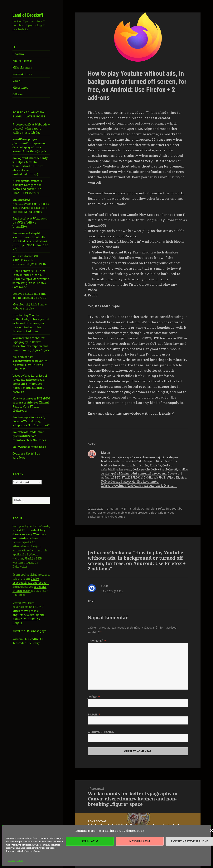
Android (150, 509)
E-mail (94, 714)
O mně (11, 860)
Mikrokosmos (22, 67)
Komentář (97, 641)
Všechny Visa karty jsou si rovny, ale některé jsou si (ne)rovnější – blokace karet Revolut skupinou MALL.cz (30, 384)
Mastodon (20, 643)
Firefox (160, 509)
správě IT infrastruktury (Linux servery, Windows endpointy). (29, 534)
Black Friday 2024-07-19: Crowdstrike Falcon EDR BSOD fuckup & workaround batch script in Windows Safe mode (31, 279)
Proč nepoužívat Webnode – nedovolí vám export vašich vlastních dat (31, 128)
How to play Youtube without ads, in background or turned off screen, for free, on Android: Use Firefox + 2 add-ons (31, 323)
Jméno (94, 697)
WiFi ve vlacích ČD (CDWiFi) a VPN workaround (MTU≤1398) (29, 260)
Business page (37, 631)
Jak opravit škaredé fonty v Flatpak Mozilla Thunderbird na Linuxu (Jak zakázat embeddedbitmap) (30, 166)
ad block (138, 509)
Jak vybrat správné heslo (29, 447)
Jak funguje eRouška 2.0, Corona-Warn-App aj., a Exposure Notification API (31, 421)
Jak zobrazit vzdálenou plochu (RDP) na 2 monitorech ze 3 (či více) (29, 436)
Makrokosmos (22, 61)
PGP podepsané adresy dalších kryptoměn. (130, 481)
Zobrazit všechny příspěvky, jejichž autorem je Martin (138, 486)
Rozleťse (156, 465)
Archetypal (109, 473)
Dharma (18, 54)
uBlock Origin (157, 513)
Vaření (17, 81)
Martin (114, 509)
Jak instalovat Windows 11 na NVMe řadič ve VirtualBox (31, 222)
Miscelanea (20, 88)
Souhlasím (90, 841)
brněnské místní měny (29, 589)
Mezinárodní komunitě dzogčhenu (143, 473)
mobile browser (138, 513)
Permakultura (22, 74)
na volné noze (145, 457)
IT (14, 47)
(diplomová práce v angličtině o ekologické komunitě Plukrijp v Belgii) (29, 617)
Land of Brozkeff (28, 15)
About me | (20, 631)
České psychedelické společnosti (31, 581)
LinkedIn (31, 639)
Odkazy (18, 94)
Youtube (120, 517)
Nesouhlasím (140, 841)
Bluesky (34, 643)
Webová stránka (101, 732)
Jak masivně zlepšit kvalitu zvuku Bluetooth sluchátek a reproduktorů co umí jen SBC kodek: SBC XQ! (30, 241)
